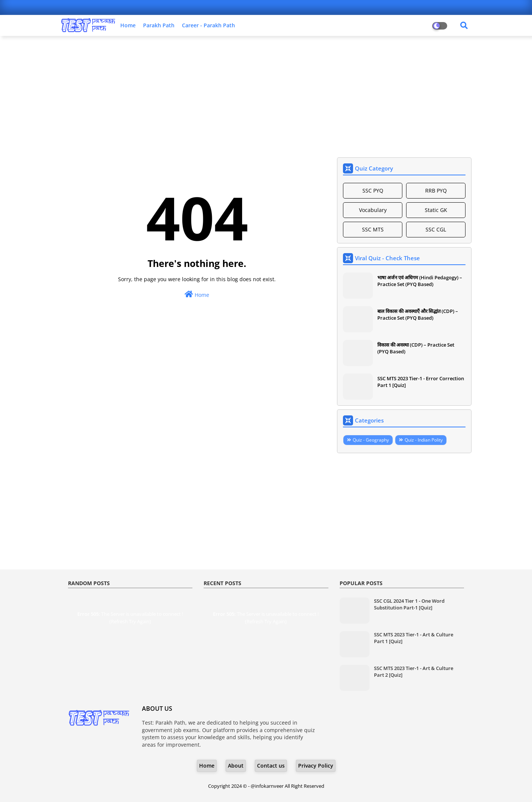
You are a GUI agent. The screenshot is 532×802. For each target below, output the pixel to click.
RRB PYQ (436, 190)
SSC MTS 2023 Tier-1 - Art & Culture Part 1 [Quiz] (414, 638)
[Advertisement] (266, 96)
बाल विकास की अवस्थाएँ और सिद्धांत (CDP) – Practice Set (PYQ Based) (418, 314)
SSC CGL (436, 229)
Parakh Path (159, 25)
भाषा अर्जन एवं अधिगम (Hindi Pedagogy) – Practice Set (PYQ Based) (420, 281)
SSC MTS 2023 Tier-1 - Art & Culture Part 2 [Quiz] (414, 672)
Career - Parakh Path (208, 25)
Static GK (436, 210)
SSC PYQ (373, 190)
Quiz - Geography (371, 440)
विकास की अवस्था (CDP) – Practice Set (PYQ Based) (416, 348)
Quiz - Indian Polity (424, 440)
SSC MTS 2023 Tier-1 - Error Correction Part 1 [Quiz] (421, 382)
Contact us (271, 766)
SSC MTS (373, 229)
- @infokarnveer (266, 786)
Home (128, 25)
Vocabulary (373, 210)
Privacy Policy (316, 766)
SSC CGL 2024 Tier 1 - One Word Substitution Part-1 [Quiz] (409, 604)
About (236, 766)
